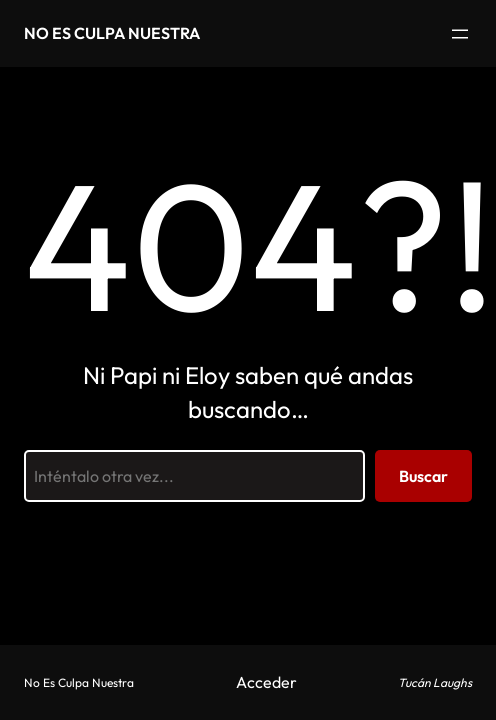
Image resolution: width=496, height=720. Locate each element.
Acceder (266, 682)
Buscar (423, 476)
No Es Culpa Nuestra (112, 33)
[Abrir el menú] (460, 34)
